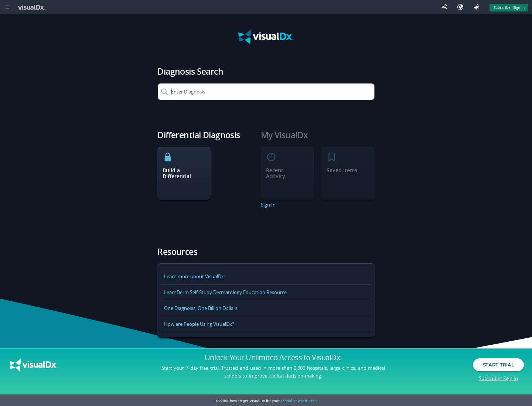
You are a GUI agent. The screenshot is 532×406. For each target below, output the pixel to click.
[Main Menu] (7, 7)
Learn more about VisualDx (194, 276)
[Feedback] (478, 7)
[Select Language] (462, 7)
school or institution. (299, 401)
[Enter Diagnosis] (266, 92)
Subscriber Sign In (498, 378)
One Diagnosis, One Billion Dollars (201, 308)
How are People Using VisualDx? (199, 324)
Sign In (268, 205)
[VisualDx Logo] (33, 7)
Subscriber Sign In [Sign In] (509, 7)
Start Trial (498, 365)
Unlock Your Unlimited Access (273, 358)
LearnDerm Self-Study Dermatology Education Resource (225, 292)
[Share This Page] (446, 7)
